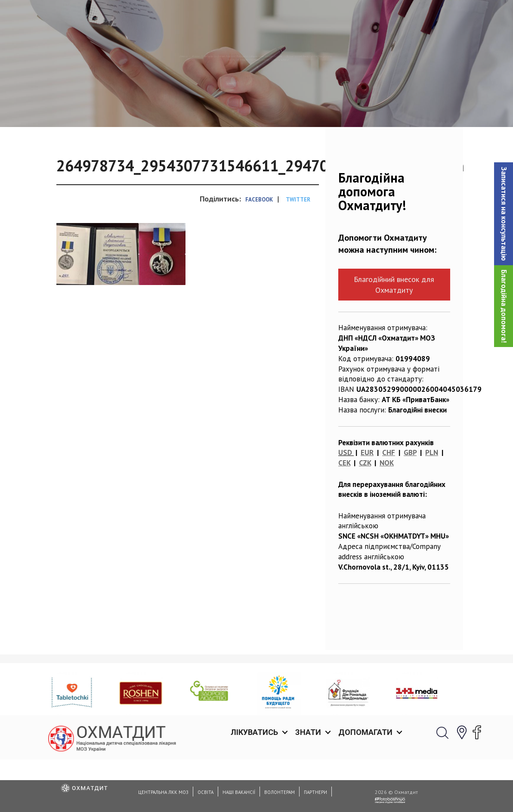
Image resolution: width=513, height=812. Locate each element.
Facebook (259, 243)
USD (345, 497)
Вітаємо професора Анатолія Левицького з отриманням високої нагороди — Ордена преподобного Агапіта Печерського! (291, 97)
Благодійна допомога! (504, 306)
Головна (38, 97)
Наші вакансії (239, 792)
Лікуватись (254, 17)
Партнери (315, 792)
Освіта (206, 792)
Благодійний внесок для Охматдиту (394, 329)
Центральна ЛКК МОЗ (163, 792)
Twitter (298, 243)
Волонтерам (280, 792)
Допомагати (365, 17)
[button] (504, 214)
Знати (308, 17)
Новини (75, 97)
